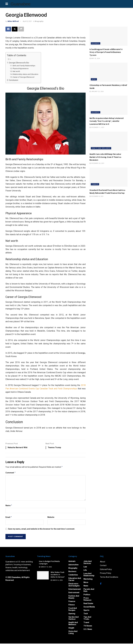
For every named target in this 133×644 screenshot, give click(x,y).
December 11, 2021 (97, 127)
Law (85, 567)
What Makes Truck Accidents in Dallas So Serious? (58, 575)
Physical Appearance (21, 69)
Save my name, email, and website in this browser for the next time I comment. (41, 529)
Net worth (16, 71)
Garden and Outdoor (74, 619)
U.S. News (88, 630)
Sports (86, 611)
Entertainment (75, 590)
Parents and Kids (89, 591)
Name (9, 506)
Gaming (72, 614)
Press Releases (87, 600)
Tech (86, 614)
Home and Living (73, 633)
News (94, 79)
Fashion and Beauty (74, 597)
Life (85, 571)
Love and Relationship (89, 575)
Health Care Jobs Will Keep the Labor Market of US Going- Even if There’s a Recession (105, 157)
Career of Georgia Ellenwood (24, 77)
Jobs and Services (88, 563)
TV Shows (88, 626)
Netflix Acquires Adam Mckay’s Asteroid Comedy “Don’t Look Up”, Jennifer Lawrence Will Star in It (107, 121)
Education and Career (75, 580)
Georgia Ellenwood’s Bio (19, 63)
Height (71, 628)
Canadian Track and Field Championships (58, 389)
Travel (86, 623)
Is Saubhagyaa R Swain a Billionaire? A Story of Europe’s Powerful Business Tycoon (106, 52)
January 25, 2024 (97, 92)
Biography (39, 21)
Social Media (89, 607)
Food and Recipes (73, 610)
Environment (74, 593)
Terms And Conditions (109, 577)
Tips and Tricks (87, 619)
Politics (87, 595)
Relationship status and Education (26, 74)
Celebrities (73, 575)
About (103, 562)
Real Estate (88, 604)
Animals (72, 562)
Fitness (72, 605)
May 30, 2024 (95, 58)
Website (51, 518)
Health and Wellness (101, 148)
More (86, 583)
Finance (95, 184)
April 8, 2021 (27, 21)
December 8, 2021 (97, 196)
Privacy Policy (106, 574)
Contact (103, 566)
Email (9, 518)
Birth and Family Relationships (24, 66)
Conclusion (13, 80)
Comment (11, 473)
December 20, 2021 (97, 163)
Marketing (88, 579)
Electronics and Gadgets (74, 585)
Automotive (73, 565)
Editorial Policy (106, 570)
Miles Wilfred (13, 21)
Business (96, 43)
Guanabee (20, 4)
